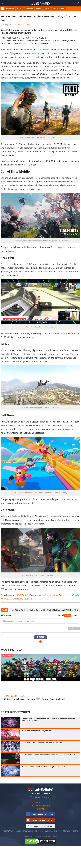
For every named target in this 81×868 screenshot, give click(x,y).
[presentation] (10, 610)
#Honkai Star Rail (59, 9)
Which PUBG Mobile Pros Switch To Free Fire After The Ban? (24, 38)
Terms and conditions (41, 806)
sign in (12, 621)
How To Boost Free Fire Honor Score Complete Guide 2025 (43, 767)
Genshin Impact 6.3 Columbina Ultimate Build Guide (42, 743)
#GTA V (20, 9)
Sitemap (41, 809)
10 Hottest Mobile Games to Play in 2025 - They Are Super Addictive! (34, 699)
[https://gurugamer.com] (40, 789)
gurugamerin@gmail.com (42, 797)
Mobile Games (25, 25)
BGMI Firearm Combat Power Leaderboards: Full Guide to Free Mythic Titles (48, 756)
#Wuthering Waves (43, 9)
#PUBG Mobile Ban (36, 610)
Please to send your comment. (19, 621)
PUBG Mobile (43, 50)
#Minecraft (10, 9)
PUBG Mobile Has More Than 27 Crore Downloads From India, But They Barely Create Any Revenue (38, 41)
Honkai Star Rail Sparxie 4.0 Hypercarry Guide (39, 731)
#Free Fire (29, 9)
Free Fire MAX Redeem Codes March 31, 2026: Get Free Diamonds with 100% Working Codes (48, 720)
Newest (67, 615)
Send (74, 629)
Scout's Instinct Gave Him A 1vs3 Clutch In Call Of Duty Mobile (25, 43)
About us (41, 803)
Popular (76, 615)
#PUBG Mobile (19, 610)
